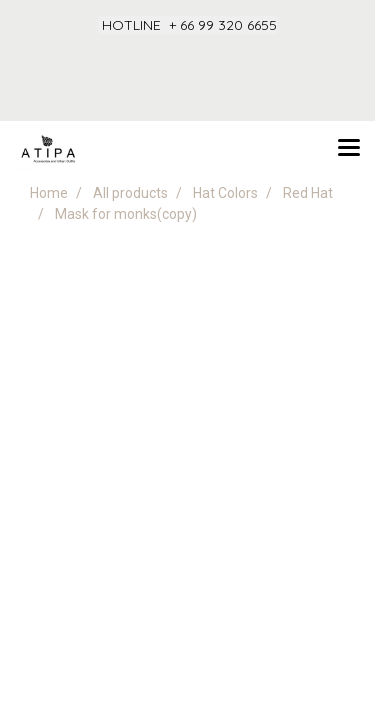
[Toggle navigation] (349, 149)
